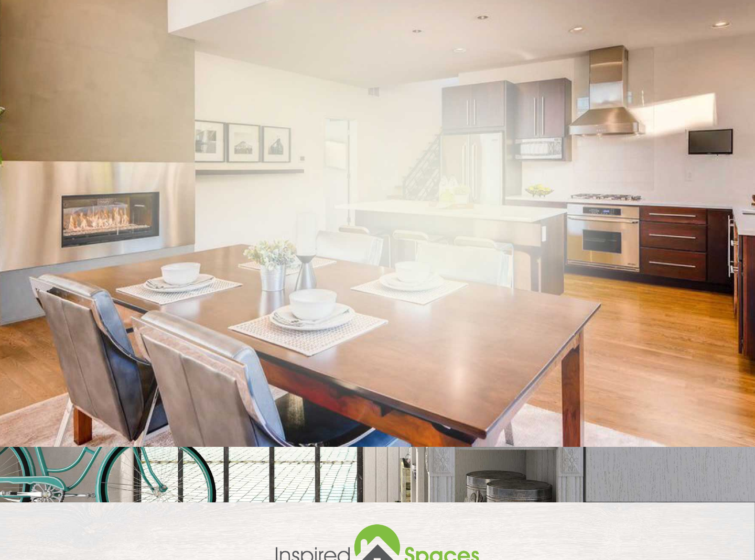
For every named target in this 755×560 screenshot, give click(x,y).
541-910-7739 (443, 8)
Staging (553, 40)
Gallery (648, 40)
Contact (697, 40)
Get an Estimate (523, 370)
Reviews (601, 40)
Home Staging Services (434, 40)
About (510, 40)
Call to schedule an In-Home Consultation (349, 8)
